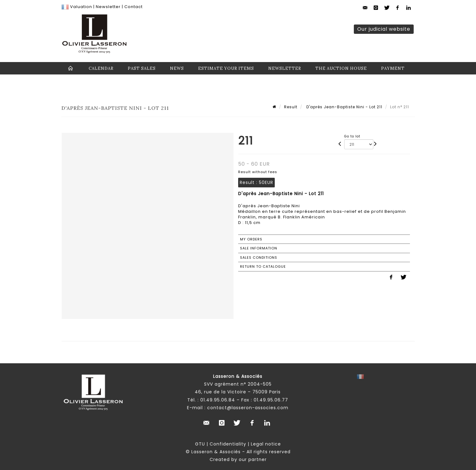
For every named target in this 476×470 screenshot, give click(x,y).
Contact (133, 7)
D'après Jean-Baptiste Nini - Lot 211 (344, 107)
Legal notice (266, 444)
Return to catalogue (263, 266)
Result (291, 107)
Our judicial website (384, 29)
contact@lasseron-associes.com (248, 408)
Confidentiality (228, 444)
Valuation (81, 7)
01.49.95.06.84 (218, 400)
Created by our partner (238, 459)
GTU (200, 444)
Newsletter (108, 7)
